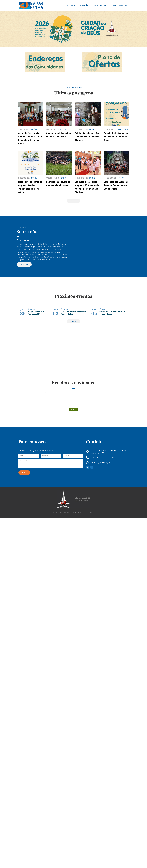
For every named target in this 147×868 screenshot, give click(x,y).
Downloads (123, 5)
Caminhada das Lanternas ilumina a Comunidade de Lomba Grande (116, 185)
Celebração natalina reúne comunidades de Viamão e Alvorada (87, 137)
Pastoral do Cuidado (100, 5)
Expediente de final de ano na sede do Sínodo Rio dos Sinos (116, 137)
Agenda (113, 5)
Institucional (69, 5)
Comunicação (84, 5)
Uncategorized (123, 129)
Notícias (34, 129)
